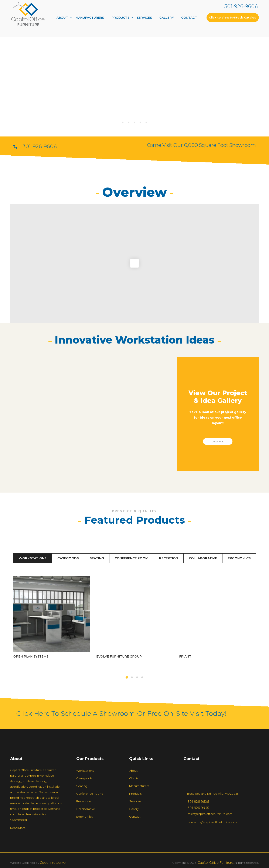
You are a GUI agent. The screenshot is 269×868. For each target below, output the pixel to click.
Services (144, 18)
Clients (134, 778)
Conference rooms (90, 794)
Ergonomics (239, 558)
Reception (169, 558)
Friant (185, 644)
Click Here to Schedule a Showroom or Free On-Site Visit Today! (121, 714)
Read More (18, 828)
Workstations (33, 558)
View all (218, 441)
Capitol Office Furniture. (215, 863)
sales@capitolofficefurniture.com (210, 814)
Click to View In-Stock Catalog (233, 17)
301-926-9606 (241, 6)
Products (120, 18)
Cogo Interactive (52, 863)
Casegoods (68, 558)
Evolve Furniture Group (119, 644)
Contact (189, 18)
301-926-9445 (198, 808)
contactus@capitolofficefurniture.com (214, 822)
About (62, 18)
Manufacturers (90, 18)
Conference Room (132, 558)
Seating (97, 558)
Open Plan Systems (31, 656)
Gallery (167, 18)
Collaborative (203, 558)
